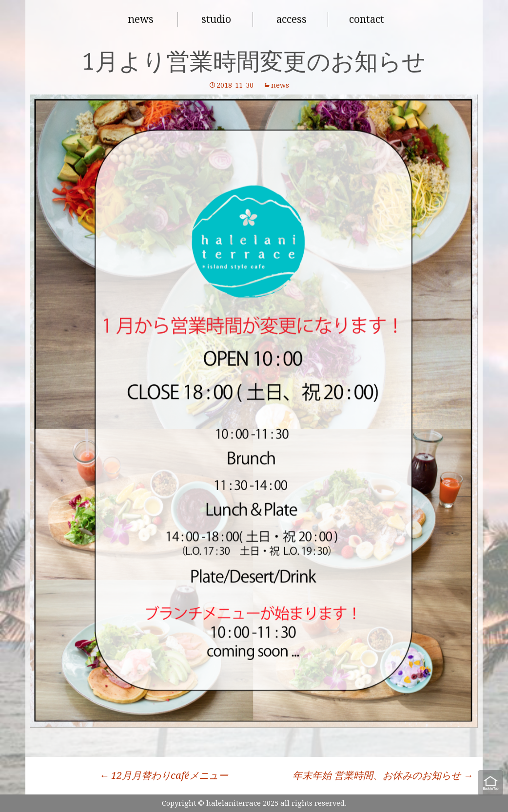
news (141, 19)
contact (367, 19)
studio (216, 19)
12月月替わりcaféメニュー (164, 775)
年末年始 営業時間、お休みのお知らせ (383, 775)
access (292, 19)
